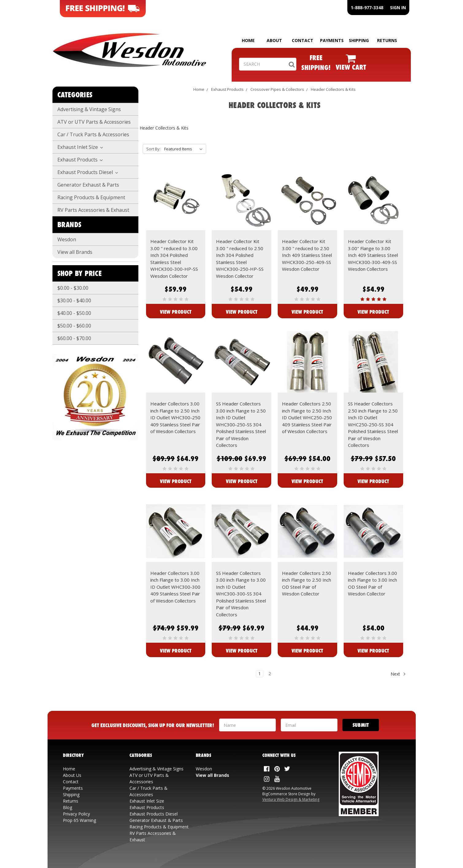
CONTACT (303, 40)
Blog (68, 807)
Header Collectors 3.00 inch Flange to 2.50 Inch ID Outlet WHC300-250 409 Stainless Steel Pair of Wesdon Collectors (175, 417)
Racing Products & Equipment (91, 197)
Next (398, 674)
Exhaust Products (80, 160)
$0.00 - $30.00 (73, 288)
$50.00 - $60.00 (74, 326)
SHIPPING (359, 40)
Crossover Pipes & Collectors (277, 89)
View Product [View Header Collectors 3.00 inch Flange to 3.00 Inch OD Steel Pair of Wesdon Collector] (373, 651)
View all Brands (75, 252)
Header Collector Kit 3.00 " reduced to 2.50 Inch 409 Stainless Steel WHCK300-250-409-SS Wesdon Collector (307, 255)
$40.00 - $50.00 (74, 313)
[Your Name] (247, 725)
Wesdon (67, 239)
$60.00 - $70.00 (74, 338)
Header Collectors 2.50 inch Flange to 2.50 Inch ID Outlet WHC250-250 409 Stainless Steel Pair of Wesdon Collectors (307, 417)
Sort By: (153, 149)
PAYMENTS (332, 40)
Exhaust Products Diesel (88, 172)
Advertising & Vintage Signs (89, 109)
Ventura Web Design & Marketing (291, 799)
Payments (73, 788)
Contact (71, 782)
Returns (71, 801)
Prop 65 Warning (79, 820)
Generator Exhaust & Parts (88, 185)
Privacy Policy (76, 814)
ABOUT (274, 40)
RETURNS (387, 40)
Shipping (71, 794)
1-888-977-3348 (367, 8)
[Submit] (361, 725)
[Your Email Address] (309, 725)
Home (199, 89)
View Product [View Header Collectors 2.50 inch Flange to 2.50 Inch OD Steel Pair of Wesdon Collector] (307, 651)
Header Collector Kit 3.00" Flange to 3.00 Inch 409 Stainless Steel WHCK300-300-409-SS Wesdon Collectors (373, 255)
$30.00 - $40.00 (74, 300)
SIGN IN (398, 8)
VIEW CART (351, 67)
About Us (72, 775)
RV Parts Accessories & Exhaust (93, 210)
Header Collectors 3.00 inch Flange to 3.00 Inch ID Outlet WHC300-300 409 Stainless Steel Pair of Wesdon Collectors (175, 587)
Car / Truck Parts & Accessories (93, 134)
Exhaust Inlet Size (80, 147)
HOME (248, 40)
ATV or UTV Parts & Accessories (94, 122)
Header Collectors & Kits (333, 89)
